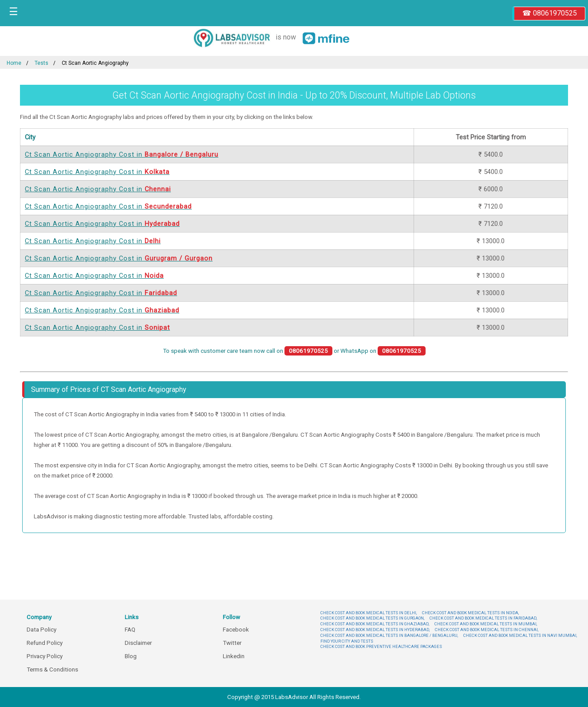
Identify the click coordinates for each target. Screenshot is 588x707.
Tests (41, 63)
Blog (131, 656)
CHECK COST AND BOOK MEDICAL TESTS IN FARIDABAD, (483, 618)
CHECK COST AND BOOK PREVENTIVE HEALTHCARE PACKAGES (381, 646)
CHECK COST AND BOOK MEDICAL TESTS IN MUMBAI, (486, 624)
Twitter (232, 643)
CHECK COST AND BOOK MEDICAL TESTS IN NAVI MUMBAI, (520, 635)
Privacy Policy (45, 656)
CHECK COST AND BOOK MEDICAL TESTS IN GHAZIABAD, (375, 624)
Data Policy (41, 630)
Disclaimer (138, 643)
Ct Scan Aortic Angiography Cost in (122, 154)
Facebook (236, 630)
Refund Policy (45, 643)
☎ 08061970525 (550, 13)
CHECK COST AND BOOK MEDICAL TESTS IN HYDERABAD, (375, 630)
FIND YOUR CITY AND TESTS (347, 641)
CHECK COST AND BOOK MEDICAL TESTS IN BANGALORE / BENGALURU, (389, 635)
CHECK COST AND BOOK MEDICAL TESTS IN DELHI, (369, 613)
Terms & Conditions (52, 669)
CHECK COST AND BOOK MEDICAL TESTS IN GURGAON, (372, 618)
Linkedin (234, 656)
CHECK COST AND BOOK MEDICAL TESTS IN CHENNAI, (487, 630)
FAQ (130, 630)
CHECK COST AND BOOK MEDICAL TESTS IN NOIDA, (470, 613)
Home (14, 63)
